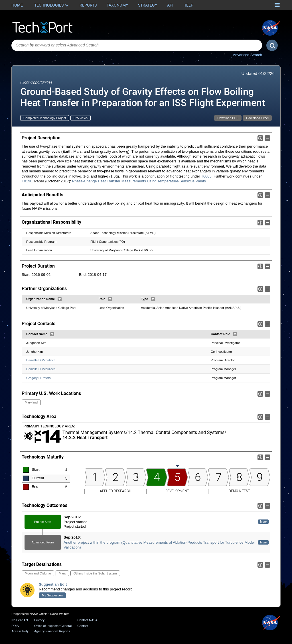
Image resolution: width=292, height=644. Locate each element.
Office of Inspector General (53, 626)
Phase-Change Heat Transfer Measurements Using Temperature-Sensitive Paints (139, 181)
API (170, 5)
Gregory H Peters (38, 378)
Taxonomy (117, 5)
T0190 (27, 181)
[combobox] (137, 45)
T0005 (206, 176)
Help (188, 5)
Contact (83, 626)
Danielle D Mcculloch (41, 360)
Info (260, 138)
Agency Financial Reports (52, 631)
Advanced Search (247, 55)
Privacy (39, 620)
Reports (88, 5)
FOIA (15, 626)
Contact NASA (87, 620)
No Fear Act (20, 620)
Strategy (148, 5)
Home (17, 5)
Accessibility (20, 631)
